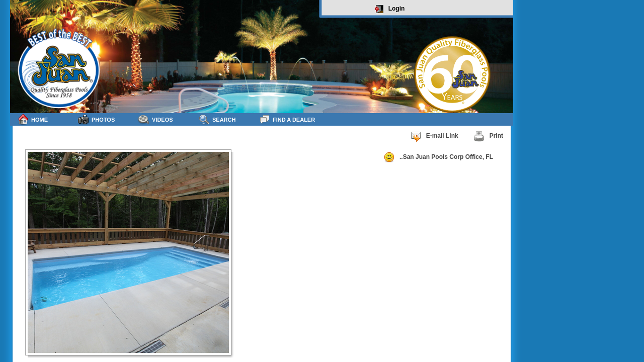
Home (33, 119)
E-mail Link (434, 136)
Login (390, 9)
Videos (156, 119)
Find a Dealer (287, 119)
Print (488, 136)
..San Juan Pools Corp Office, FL (438, 157)
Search (217, 119)
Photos (96, 119)
